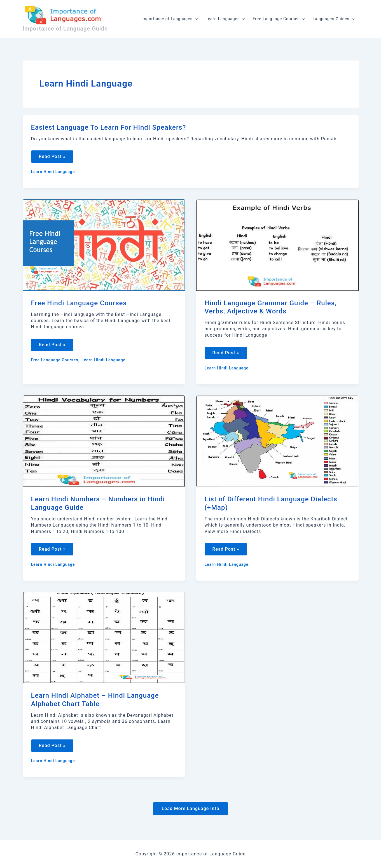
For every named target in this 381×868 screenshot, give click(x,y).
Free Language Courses (279, 19)
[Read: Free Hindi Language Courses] (104, 245)
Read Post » (53, 159)
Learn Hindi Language (53, 172)
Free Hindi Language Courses (79, 304)
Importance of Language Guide (65, 29)
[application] (195, 19)
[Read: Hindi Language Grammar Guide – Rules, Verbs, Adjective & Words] (277, 245)
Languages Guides (334, 19)
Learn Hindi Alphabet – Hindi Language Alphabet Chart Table (95, 701)
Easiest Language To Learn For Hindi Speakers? (109, 127)
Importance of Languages (170, 19)
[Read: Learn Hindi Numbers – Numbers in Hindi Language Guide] (104, 442)
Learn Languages (225, 19)
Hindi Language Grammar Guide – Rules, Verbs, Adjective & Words (271, 308)
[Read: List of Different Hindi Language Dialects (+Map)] (277, 442)
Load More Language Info (190, 811)
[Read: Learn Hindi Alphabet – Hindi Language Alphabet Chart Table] (104, 639)
